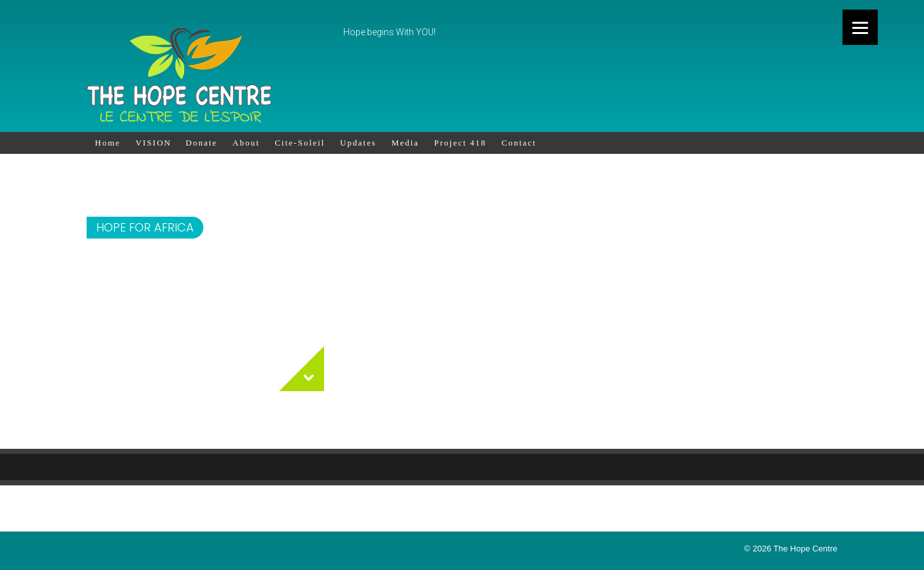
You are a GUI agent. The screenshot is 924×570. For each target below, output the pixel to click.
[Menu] (860, 27)
